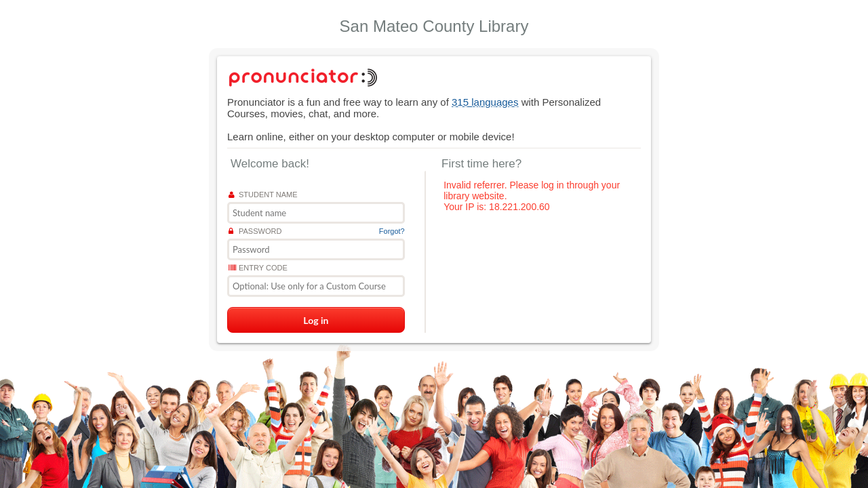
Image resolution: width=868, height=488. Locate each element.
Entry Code (258, 268)
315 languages (485, 102)
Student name (263, 195)
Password (255, 231)
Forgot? (392, 231)
